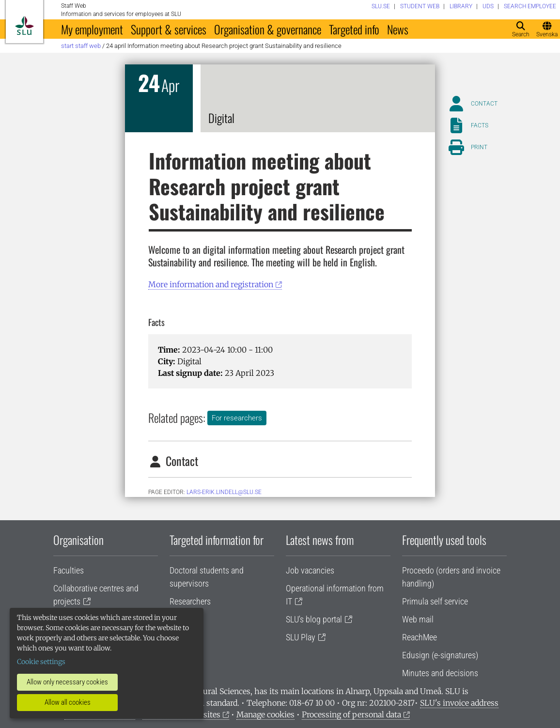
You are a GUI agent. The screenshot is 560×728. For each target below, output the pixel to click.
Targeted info (354, 29)
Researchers (190, 601)
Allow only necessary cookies (67, 682)
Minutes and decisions (440, 673)
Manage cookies (265, 714)
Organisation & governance (268, 29)
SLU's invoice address (459, 703)
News (398, 29)
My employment (92, 29)
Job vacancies (310, 570)
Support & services (169, 29)
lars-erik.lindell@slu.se (224, 492)
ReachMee (420, 637)
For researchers (237, 418)
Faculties (69, 570)
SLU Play (301, 637)
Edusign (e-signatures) (440, 655)
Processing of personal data (351, 714)
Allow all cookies (68, 702)
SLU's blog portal (314, 619)
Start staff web (81, 46)
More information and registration (211, 284)
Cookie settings (41, 662)
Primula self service (435, 601)
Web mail (418, 619)
